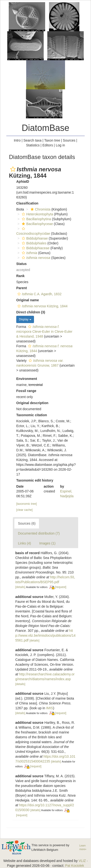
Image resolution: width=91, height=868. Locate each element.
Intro (17, 140)
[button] (13, 169)
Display (25, 319)
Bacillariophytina (36, 219)
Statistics (33, 145)
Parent (22, 288)
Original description (32, 403)
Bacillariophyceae (37, 224)
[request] (61, 587)
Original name (28, 300)
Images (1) (47, 543)
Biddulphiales (33, 243)
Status (21, 264)
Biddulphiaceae (35, 248)
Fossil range (26, 391)
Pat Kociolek (74, 866)
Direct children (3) (31, 312)
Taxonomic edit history (35, 480)
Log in (60, 145)
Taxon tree (52, 140)
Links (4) (25, 543)
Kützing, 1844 (42, 306)
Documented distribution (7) (39, 533)
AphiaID (23, 181)
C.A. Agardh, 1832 (39, 294)
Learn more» (83, 847)
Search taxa (32, 140)
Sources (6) (27, 523)
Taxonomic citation (32, 415)
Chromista (40, 209)
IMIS (50, 708)
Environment (27, 379)
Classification (27, 203)
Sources (69, 140)
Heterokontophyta (37, 214)
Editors (48, 145)
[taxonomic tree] (27, 504)
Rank (20, 276)
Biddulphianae (34, 238)
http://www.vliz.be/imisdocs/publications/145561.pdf (45, 635)
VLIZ (82, 861)
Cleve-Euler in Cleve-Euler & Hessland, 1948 (44, 332)
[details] (20, 587)
